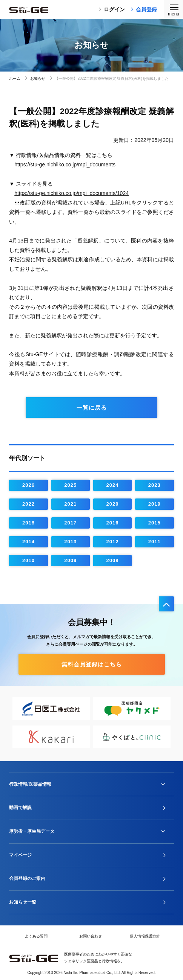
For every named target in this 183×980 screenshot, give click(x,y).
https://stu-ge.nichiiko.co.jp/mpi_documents (65, 165)
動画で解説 (20, 808)
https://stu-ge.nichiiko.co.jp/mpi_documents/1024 (72, 193)
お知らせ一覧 (23, 902)
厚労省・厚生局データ (32, 831)
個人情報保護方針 (145, 936)
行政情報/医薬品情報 (30, 784)
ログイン (112, 9)
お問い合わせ (91, 936)
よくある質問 (36, 936)
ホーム (15, 78)
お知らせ (38, 78)
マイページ (20, 855)
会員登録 (144, 9)
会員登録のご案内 (27, 878)
